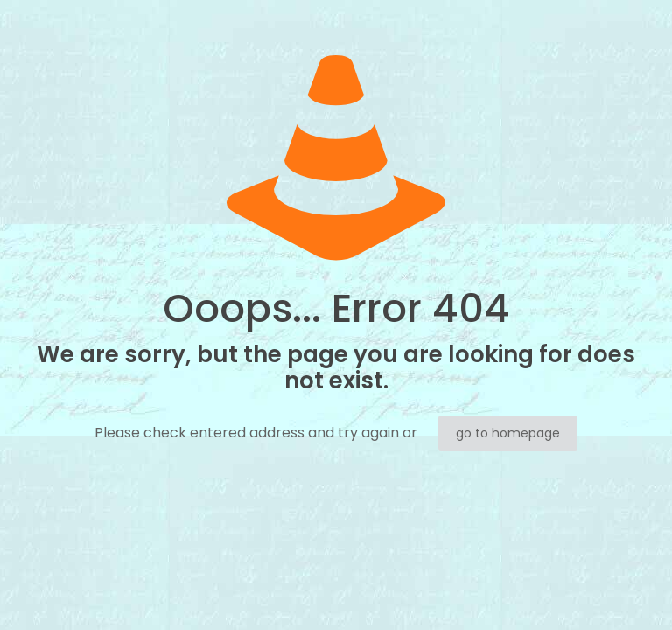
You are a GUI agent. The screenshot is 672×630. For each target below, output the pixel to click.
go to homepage (508, 433)
